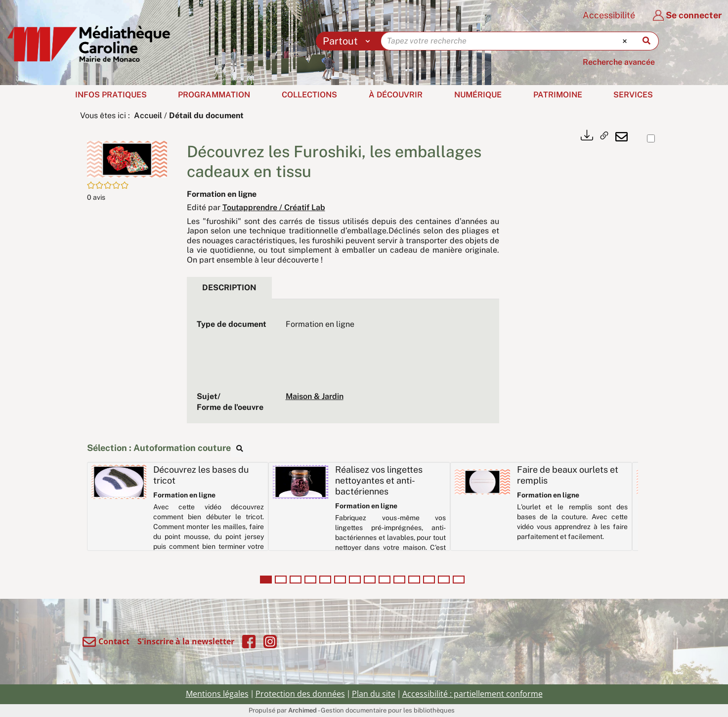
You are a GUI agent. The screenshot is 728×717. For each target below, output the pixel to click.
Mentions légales (217, 694)
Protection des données (300, 694)
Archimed (302, 710)
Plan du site (374, 694)
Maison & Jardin (315, 396)
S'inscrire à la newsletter (186, 641)
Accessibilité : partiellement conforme (472, 694)
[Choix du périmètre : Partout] (349, 41)
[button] (127, 158)
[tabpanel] (343, 366)
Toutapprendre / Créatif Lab (274, 207)
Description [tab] (229, 288)
